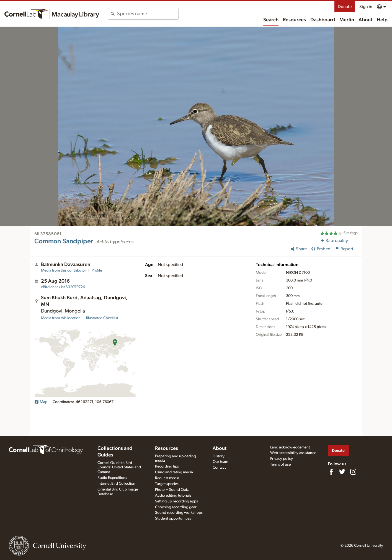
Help (382, 20)
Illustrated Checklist (102, 318)
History (219, 456)
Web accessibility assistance (293, 453)
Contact (219, 468)
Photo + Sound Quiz (172, 490)
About (365, 20)
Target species (167, 484)
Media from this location (61, 318)
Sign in (366, 7)
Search (271, 20)
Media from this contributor (64, 270)
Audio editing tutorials (173, 496)
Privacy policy (282, 459)
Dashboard (323, 20)
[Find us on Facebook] (331, 472)
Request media (167, 478)
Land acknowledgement (290, 447)
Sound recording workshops (179, 513)
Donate (345, 7)
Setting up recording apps (176, 501)
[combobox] (148, 14)
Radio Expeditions (112, 478)
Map (41, 402)
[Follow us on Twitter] (342, 472)
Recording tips (167, 466)
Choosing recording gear (176, 507)
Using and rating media (174, 472)
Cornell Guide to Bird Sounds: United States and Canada (119, 468)
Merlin (347, 20)
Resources (294, 20)
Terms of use (280, 464)
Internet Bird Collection (116, 484)
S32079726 (63, 287)
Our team (220, 462)
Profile (97, 270)
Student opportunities (173, 518)
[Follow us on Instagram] (353, 472)
